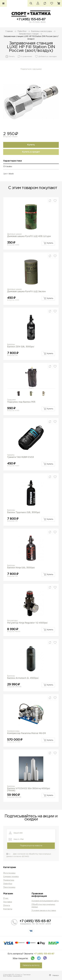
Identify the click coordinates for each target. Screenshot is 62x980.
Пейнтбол (22, 31)
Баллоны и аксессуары (42, 31)
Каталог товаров (3, 3)
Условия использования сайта (45, 901)
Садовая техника (11, 877)
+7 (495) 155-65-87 (31, 19)
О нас (6, 898)
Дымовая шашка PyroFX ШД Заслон (26, 292)
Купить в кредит (31, 152)
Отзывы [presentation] (8, 167)
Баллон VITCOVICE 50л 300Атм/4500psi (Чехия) (29, 790)
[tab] (31, 162)
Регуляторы (12, 621)
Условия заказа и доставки (44, 911)
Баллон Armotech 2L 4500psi (23, 678)
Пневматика (9, 880)
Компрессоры (13, 731)
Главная (9, 31)
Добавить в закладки (48, 57)
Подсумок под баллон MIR (21, 402)
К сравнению (26, 57)
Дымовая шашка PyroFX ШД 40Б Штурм (29, 236)
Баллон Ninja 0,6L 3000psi (21, 568)
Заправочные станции (29, 34)
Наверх (56, 975)
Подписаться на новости (31, 846)
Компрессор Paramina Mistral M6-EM (27, 733)
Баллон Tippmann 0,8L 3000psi (24, 512)
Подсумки (11, 400)
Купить (31, 145)
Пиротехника (9, 887)
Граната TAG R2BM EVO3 (20, 457)
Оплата (7, 905)
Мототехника (9, 873)
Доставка (8, 902)
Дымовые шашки (14, 234)
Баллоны (11, 345)
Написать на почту (31, 965)
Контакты (8, 909)
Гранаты (11, 455)
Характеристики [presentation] (12, 161)
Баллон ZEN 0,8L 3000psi (21, 347)
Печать (12, 57)
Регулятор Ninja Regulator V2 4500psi (27, 623)
